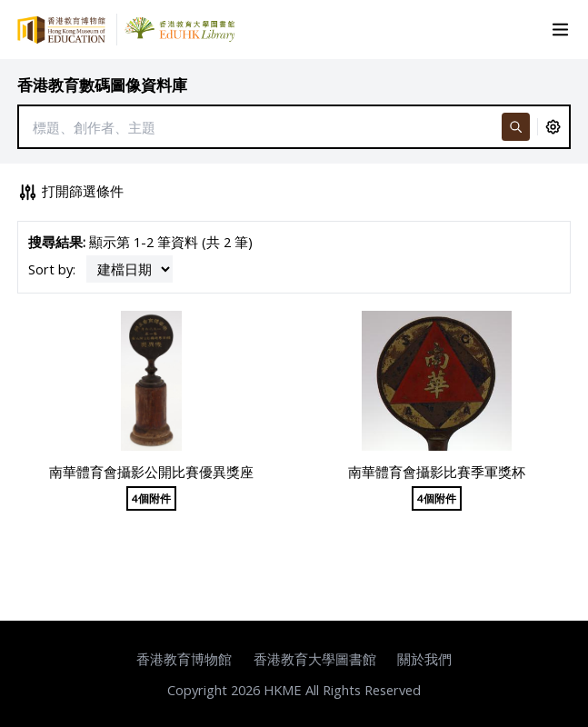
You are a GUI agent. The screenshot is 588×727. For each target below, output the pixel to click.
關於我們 (424, 659)
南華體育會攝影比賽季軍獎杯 (437, 472)
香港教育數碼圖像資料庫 (102, 85)
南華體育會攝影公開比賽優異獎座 (151, 472)
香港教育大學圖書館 (315, 659)
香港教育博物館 (184, 659)
